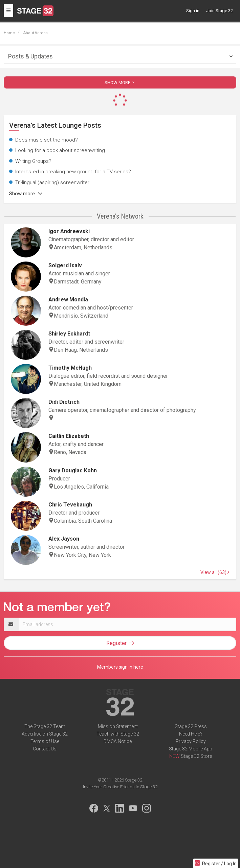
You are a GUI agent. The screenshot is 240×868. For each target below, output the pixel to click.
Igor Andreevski (69, 231)
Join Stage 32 (220, 11)
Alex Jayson (64, 539)
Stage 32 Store (196, 756)
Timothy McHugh (70, 368)
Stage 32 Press (191, 726)
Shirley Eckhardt (69, 334)
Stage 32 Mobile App (191, 749)
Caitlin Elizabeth (69, 436)
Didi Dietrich (64, 402)
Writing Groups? (33, 161)
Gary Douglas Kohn (73, 470)
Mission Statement (118, 726)
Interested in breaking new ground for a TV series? (73, 172)
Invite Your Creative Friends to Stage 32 (120, 787)
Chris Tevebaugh (70, 505)
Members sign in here (120, 667)
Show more (26, 194)
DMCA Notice (118, 741)
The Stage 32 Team (45, 726)
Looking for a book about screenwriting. (61, 150)
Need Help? (191, 734)
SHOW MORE (120, 83)
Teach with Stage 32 (118, 734)
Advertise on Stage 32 (45, 734)
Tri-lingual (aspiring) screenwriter (52, 182)
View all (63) (215, 572)
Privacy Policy (191, 741)
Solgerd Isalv (65, 265)
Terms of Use (45, 741)
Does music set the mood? (47, 140)
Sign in (193, 11)
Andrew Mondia (68, 300)
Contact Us (45, 749)
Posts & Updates (30, 56)
